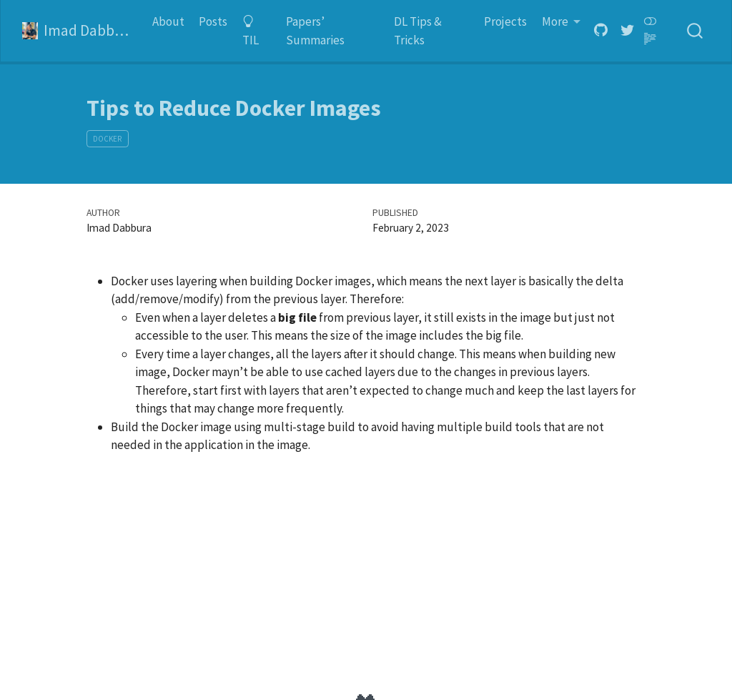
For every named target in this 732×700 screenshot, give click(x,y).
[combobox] (696, 31)
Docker (107, 139)
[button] (562, 23)
